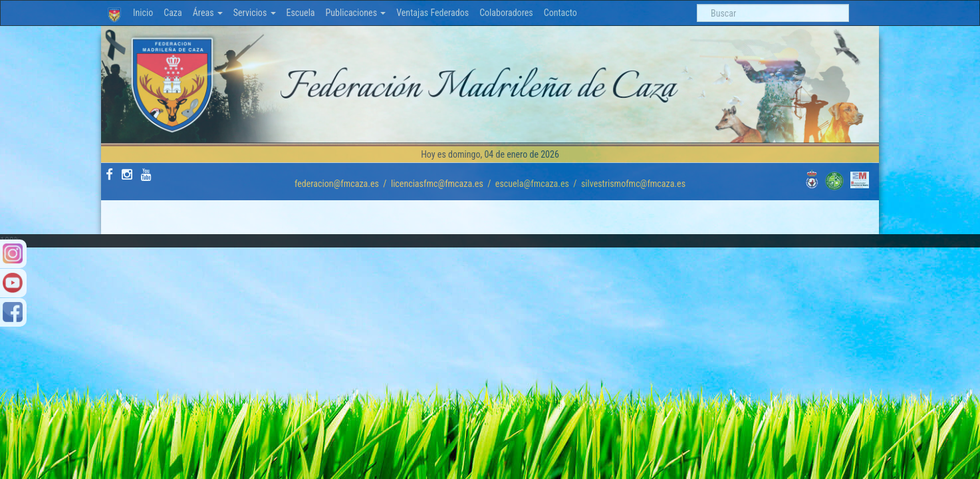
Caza (173, 13)
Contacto (560, 13)
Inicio (143, 13)
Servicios (255, 13)
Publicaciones (356, 13)
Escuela (301, 13)
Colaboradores (506, 13)
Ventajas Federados (432, 13)
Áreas (208, 13)
